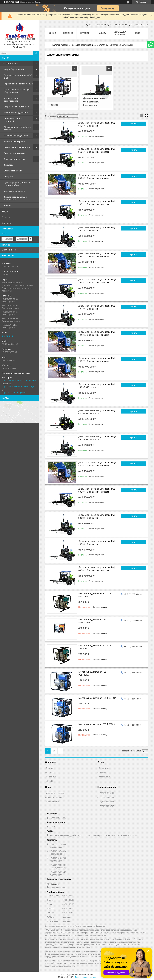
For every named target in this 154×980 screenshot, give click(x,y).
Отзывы (6, 217)
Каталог (50, 772)
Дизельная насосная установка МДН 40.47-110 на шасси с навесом (97, 281)
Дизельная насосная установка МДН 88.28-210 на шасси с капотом (97, 464)
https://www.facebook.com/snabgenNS (20, 386)
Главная (68, 33)
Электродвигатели (13, 171)
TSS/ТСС (53, 105)
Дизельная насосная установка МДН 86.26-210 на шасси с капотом (97, 176)
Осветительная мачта (15, 153)
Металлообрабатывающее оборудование (17, 91)
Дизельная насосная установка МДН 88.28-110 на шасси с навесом (97, 490)
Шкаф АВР (9, 177)
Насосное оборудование (16, 113)
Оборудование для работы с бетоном (18, 128)
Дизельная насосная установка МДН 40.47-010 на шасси (97, 307)
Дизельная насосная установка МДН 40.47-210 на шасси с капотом (97, 255)
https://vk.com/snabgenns (14, 392)
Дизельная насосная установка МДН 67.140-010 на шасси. (97, 412)
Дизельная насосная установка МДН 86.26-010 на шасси (97, 124)
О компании (104, 768)
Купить (134, 124)
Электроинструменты (14, 159)
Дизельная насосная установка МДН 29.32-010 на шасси (97, 229)
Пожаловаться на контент (85, 977)
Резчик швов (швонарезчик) (18, 147)
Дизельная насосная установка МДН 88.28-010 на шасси (97, 516)
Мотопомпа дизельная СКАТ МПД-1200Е (93, 621)
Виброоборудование (14, 69)
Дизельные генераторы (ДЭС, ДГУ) (18, 76)
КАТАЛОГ (85, 33)
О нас (53, 33)
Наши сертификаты (56, 797)
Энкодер (8, 205)
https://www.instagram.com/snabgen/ (19, 380)
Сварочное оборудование (17, 107)
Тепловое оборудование (16, 136)
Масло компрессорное (15, 191)
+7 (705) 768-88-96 (106, 802)
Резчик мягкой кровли (14, 141)
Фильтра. (8, 165)
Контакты (7, 223)
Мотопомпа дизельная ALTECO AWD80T (95, 647)
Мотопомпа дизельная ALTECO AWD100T (95, 595)
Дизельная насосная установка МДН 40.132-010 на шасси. (97, 438)
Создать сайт (26, 2)
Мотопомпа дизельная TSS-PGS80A (97, 724)
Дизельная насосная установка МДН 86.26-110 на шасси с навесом (97, 150)
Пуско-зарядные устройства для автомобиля (17, 184)
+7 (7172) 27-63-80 (106, 793)
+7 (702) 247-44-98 (106, 797)
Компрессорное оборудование (11, 99)
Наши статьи (52, 802)
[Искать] (36, 53)
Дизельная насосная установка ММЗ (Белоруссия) (94, 102)
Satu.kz (90, 974)
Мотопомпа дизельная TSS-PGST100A (93, 673)
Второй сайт (104, 777)
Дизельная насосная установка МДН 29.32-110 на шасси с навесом (97, 203)
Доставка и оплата (120, 33)
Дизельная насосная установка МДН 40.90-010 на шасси (97, 543)
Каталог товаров (10, 63)
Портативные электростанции (19, 84)
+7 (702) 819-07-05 (106, 806)
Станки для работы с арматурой (14, 120)
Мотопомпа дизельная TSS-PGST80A (97, 698)
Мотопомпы (102, 45)
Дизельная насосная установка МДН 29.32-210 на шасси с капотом (97, 359)
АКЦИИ (5, 211)
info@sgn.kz (7, 336)
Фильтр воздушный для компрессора (15, 198)
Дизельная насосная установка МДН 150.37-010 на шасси (97, 386)
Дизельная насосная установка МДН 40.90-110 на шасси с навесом (97, 569)
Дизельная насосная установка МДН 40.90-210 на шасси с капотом (97, 333)
